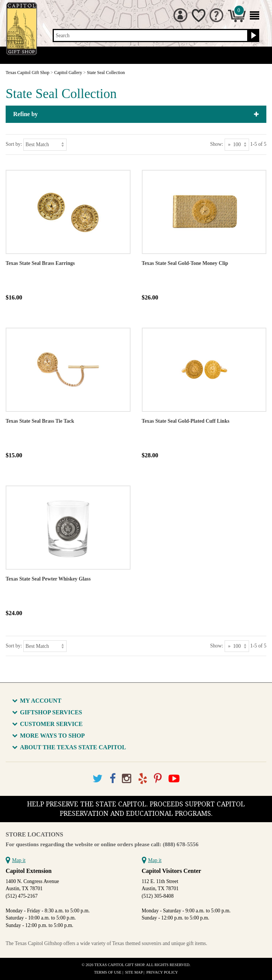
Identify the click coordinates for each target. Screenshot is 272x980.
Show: (217, 144)
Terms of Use (108, 972)
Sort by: (14, 144)
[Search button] (253, 36)
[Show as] (237, 144)
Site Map (134, 972)
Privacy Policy (162, 972)
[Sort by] (45, 144)
